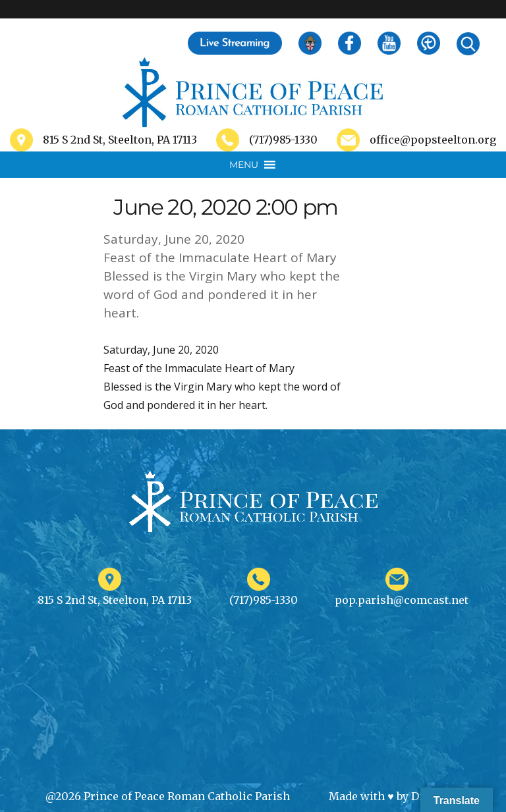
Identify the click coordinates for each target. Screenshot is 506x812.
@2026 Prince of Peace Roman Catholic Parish (168, 796)
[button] (244, 165)
